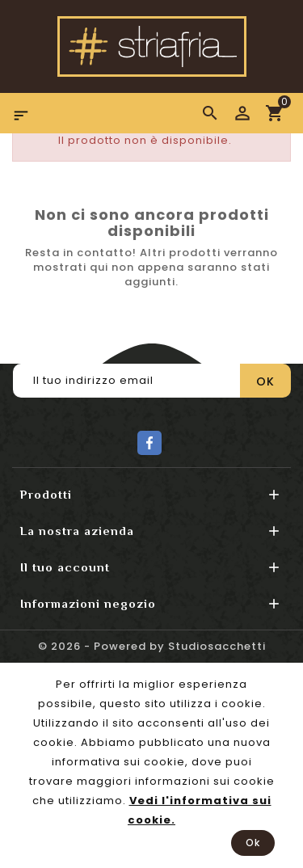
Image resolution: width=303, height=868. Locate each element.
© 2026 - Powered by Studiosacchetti (152, 646)
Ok (253, 843)
